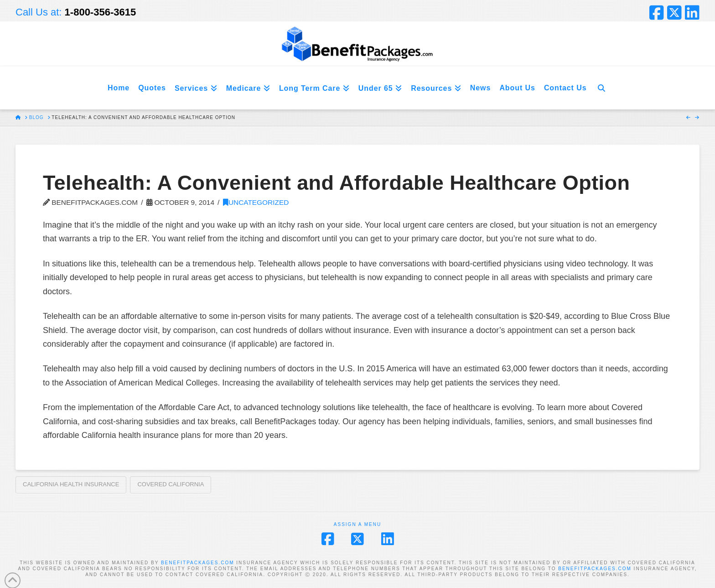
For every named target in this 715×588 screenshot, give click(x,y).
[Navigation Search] (601, 88)
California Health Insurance (71, 484)
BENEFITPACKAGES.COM (198, 563)
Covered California (171, 484)
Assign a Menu (357, 524)
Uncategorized (256, 202)
